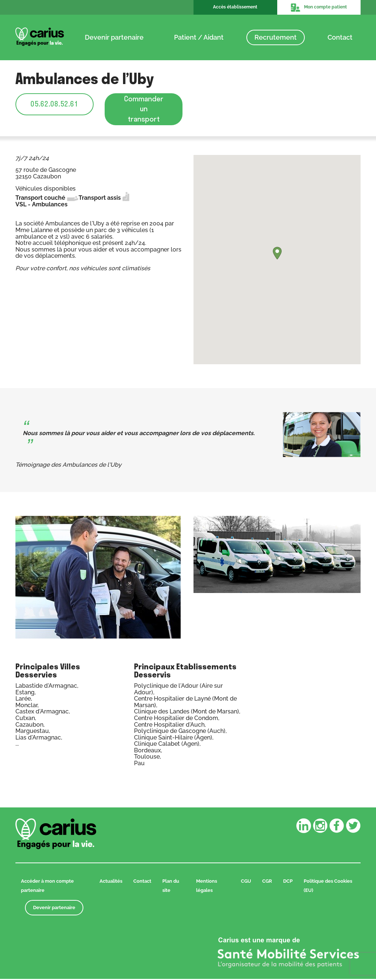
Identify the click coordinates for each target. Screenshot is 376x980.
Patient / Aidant (199, 37)
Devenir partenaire (114, 37)
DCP (288, 882)
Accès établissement (235, 7)
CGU (246, 882)
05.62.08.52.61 (54, 104)
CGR (267, 882)
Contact (340, 37)
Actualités (111, 882)
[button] (277, 254)
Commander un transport (144, 109)
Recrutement (276, 37)
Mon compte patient (319, 7)
